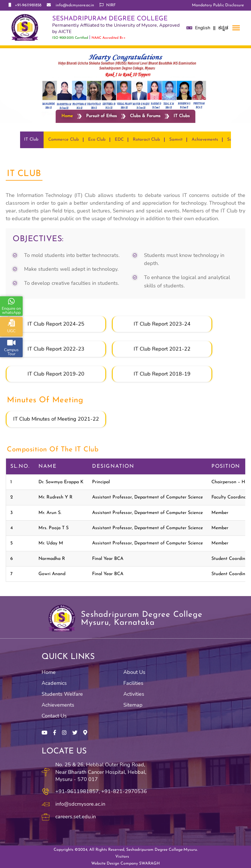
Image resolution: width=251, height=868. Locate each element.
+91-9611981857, (78, 791)
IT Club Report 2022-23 (56, 349)
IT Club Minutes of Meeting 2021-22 (56, 419)
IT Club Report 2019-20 (56, 374)
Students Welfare (62, 694)
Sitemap (133, 705)
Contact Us (54, 716)
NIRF (108, 5)
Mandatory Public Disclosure (218, 5)
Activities (134, 694)
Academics (54, 683)
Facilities (133, 683)
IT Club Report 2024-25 (56, 324)
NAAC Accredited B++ (109, 38)
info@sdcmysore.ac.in (70, 5)
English (203, 28)
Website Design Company (125, 864)
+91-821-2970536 (124, 791)
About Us (134, 672)
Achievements (58, 705)
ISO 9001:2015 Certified (70, 38)
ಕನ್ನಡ (223, 28)
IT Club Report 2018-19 (162, 374)
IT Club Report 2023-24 (162, 324)
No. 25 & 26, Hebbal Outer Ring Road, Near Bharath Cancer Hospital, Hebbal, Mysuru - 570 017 (101, 772)
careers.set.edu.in (76, 817)
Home (67, 116)
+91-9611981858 (25, 5)
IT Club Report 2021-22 (162, 349)
